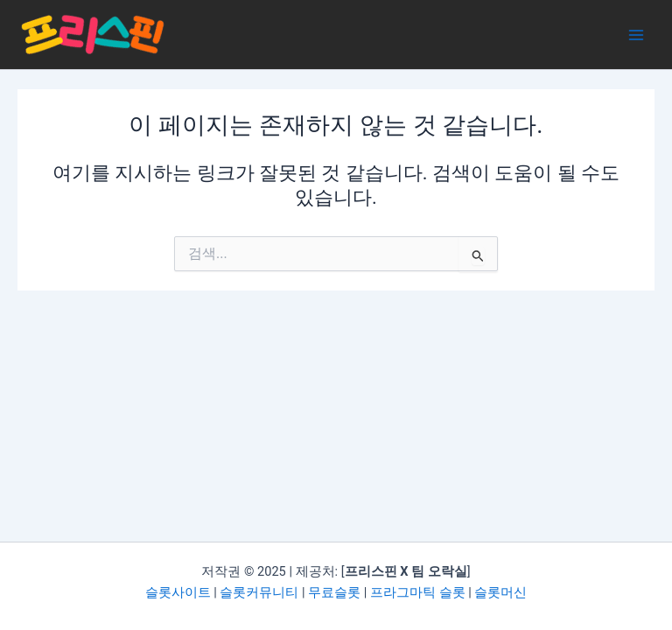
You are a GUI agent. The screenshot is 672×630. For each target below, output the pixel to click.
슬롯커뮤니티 (259, 592)
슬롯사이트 (178, 592)
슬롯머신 (500, 592)
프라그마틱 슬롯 (418, 592)
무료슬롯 (334, 592)
